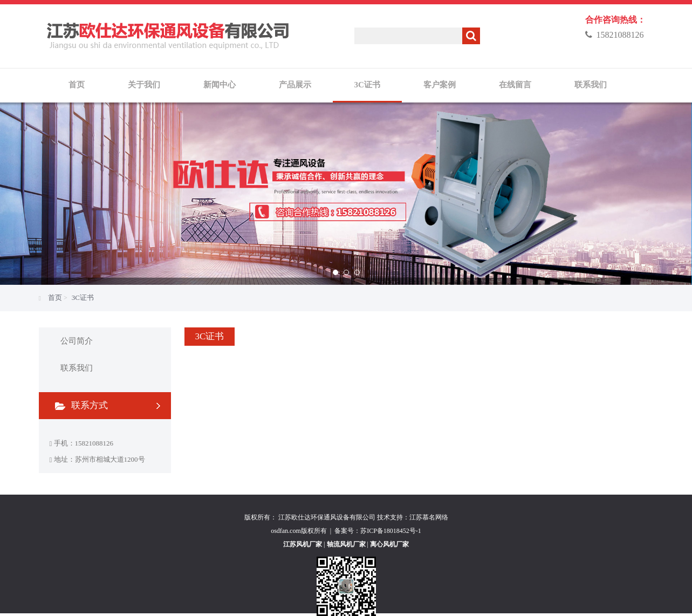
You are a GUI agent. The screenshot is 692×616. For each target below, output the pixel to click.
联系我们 (77, 368)
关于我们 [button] (144, 85)
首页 (77, 85)
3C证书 (83, 297)
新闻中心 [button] (220, 85)
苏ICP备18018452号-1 (391, 531)
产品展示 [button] (295, 85)
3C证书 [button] (367, 85)
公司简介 (77, 341)
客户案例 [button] (440, 85)
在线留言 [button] (515, 85)
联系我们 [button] (591, 85)
